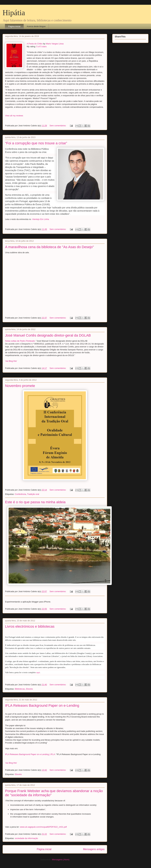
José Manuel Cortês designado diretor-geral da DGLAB (48, 335)
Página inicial (14, 26)
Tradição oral (33, 494)
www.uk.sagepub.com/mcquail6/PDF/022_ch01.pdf (43, 827)
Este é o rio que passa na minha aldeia (35, 502)
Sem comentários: (58, 126)
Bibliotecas (20, 689)
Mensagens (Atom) (61, 860)
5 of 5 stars (41, 47)
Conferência (20, 494)
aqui (38, 672)
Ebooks (29, 689)
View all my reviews (14, 116)
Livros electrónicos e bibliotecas (30, 626)
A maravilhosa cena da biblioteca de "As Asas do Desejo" (50, 247)
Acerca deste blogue (36, 26)
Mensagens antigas (94, 849)
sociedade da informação (26, 838)
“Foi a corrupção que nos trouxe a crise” (36, 143)
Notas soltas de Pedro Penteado (20, 341)
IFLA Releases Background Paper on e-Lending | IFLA (30, 754)
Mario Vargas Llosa (55, 44)
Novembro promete (20, 386)
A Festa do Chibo (35, 44)
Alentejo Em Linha (40, 219)
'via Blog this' (11, 361)
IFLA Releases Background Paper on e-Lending (42, 706)
